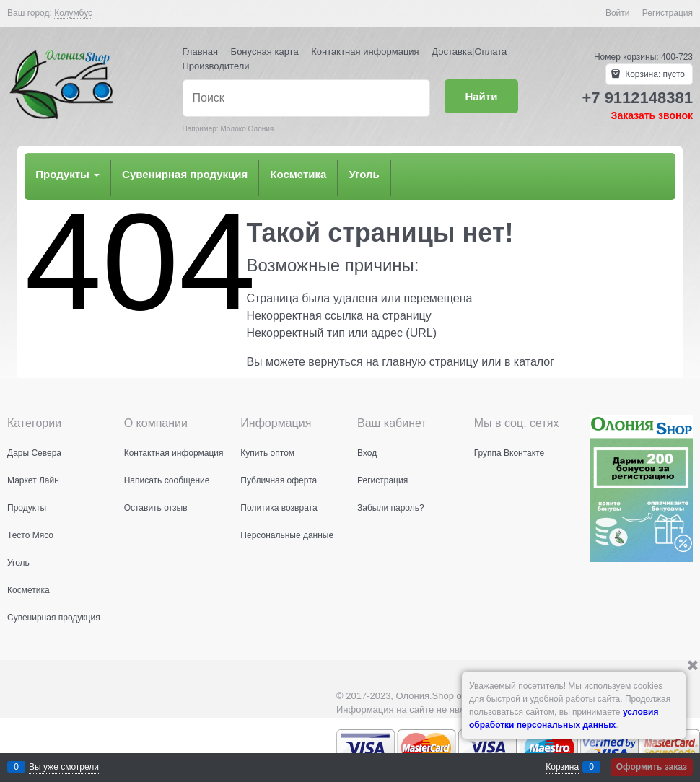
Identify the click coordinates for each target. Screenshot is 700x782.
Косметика (298, 174)
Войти (618, 13)
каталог (534, 362)
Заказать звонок (652, 115)
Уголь (364, 174)
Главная (200, 52)
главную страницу (430, 362)
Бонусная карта (265, 52)
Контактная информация (365, 52)
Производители (216, 66)
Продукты (67, 174)
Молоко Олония (247, 129)
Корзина (562, 767)
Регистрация (668, 13)
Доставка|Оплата (469, 52)
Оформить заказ (652, 767)
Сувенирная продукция (185, 174)
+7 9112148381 (637, 98)
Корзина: (654, 74)
